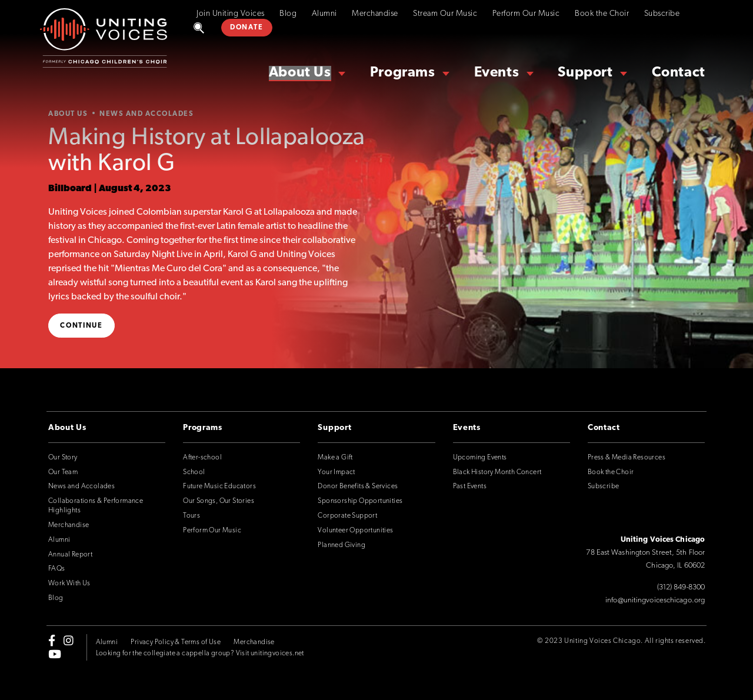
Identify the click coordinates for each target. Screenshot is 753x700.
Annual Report (70, 555)
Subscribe (662, 14)
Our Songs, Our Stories (219, 501)
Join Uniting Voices (231, 14)
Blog (288, 14)
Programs (403, 73)
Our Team (63, 472)
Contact (679, 73)
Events (497, 73)
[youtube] (55, 654)
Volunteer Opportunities (355, 531)
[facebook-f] (52, 641)
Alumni (324, 14)
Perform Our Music (526, 14)
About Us (300, 73)
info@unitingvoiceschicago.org (655, 600)
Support (585, 73)
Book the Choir (602, 14)
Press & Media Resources (627, 458)
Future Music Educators (219, 486)
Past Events (470, 486)
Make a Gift (335, 458)
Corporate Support (347, 516)
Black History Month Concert (497, 472)
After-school (202, 458)
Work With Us (69, 584)
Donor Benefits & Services (358, 486)
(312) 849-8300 (681, 587)
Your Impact (336, 472)
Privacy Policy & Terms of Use (176, 642)
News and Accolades (81, 486)
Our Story (63, 458)
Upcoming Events (480, 458)
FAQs (57, 569)
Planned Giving (341, 545)
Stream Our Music (445, 14)
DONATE (246, 28)
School (194, 472)
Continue (81, 326)
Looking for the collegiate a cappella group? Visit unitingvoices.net (200, 654)
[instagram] (69, 641)
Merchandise (375, 14)
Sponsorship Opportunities (360, 501)
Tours (191, 516)
